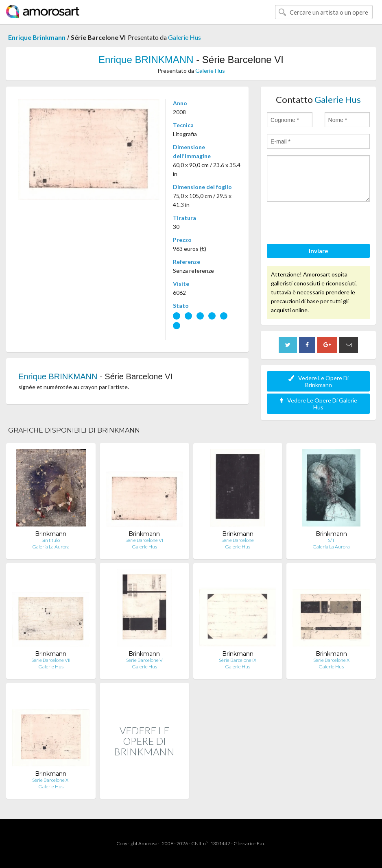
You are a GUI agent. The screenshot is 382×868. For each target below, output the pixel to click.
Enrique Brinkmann (37, 37)
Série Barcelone (238, 540)
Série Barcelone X (331, 660)
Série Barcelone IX (238, 660)
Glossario (243, 843)
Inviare (319, 251)
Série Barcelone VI (144, 540)
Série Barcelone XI (51, 780)
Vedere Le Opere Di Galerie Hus (319, 404)
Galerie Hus (184, 37)
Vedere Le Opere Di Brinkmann (319, 381)
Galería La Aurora (51, 547)
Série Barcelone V (144, 660)
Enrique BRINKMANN (146, 60)
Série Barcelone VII (51, 660)
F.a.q (261, 843)
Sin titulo (51, 540)
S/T (331, 540)
